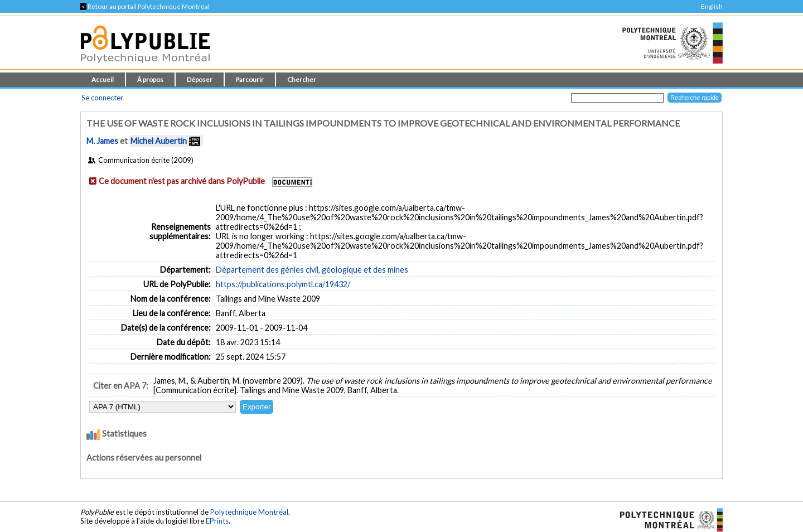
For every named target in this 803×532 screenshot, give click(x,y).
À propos (150, 79)
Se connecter (102, 98)
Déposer (200, 79)
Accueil (103, 79)
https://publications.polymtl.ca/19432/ (283, 284)
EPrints (217, 521)
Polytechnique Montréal (249, 512)
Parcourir (250, 79)
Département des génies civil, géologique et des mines (312, 270)
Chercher (302, 79)
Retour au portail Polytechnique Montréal (145, 6)
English (712, 6)
